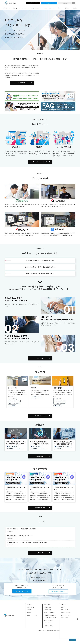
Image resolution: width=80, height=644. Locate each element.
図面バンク (59, 449)
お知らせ (63, 604)
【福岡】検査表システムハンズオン (15, 488)
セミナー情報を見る (40, 508)
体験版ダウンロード (66, 612)
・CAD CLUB (48, 623)
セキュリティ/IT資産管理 (15, 403)
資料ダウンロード (23, 591)
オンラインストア (35, 8)
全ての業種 (13, 405)
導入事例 (67, 8)
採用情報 (75, 8)
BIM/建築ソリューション (37, 397)
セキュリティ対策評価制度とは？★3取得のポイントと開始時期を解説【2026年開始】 (40, 443)
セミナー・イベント (32, 615)
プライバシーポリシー (67, 615)
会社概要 (29, 604)
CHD (19, 449)
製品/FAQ (15, 8)
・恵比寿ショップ (49, 626)
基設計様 (33, 388)
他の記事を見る (40, 456)
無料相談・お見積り (34, 3)
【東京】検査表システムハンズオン (39, 488)
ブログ (59, 8)
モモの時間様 (58, 388)
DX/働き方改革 (13, 399)
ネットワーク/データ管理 (15, 401)
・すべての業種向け (49, 612)
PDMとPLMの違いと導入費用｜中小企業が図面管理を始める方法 (64, 443)
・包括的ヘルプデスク (50, 615)
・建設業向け (47, 610)
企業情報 (5, 8)
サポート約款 (65, 618)
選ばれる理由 (22, 83)
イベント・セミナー (48, 8)
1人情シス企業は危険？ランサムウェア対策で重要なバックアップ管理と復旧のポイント (16, 443)
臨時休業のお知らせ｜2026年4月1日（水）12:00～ (21, 536)
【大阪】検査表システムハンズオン (64, 488)
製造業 (68, 446)
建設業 (35, 399)
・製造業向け (47, 607)
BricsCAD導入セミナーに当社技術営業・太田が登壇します (23, 529)
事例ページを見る (40, 416)
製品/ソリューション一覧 (40, 162)
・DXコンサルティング (50, 618)
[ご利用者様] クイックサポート (50, 3)
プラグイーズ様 (13, 388)
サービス (24, 8)
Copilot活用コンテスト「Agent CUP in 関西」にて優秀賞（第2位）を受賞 (27, 543)
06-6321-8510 (41, 581)
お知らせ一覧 (40, 553)
